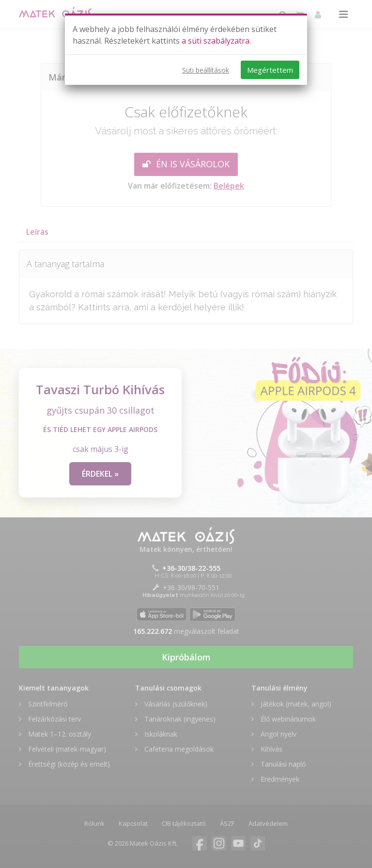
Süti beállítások (206, 70)
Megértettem (270, 70)
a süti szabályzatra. (216, 41)
